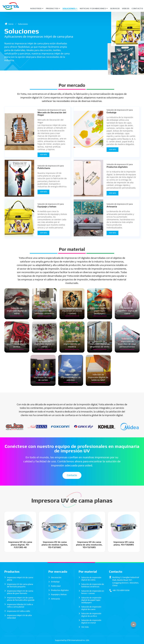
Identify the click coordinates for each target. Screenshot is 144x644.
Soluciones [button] (69, 8)
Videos (126, 8)
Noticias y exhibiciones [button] (93, 8)
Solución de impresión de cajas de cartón (43, 377)
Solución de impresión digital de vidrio (17, 311)
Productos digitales (121, 166)
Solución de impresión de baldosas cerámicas (44, 311)
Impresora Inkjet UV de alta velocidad (19, 617)
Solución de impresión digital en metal (44, 344)
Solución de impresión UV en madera (72, 344)
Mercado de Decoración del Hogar (52, 112)
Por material (72, 249)
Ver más (85, 627)
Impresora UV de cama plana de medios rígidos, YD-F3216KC (55, 545)
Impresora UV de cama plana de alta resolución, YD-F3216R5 (89, 545)
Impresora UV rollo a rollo (18, 611)
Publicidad (56, 586)
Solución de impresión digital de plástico (71, 377)
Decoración (56, 577)
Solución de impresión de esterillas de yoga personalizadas (127, 343)
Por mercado (72, 85)
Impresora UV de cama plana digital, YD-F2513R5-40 (20, 545)
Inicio (9, 24)
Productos (12, 572)
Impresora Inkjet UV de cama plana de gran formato (20, 592)
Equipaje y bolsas (52, 205)
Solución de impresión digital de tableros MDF (98, 377)
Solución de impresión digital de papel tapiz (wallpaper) (100, 309)
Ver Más (43, 155)
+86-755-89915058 (121, 590)
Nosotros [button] (36, 8)
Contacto (137, 8)
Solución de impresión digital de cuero (127, 311)
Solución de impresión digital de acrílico (17, 344)
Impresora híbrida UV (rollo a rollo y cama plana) (20, 606)
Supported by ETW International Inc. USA (72, 640)
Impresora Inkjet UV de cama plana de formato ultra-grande (21, 599)
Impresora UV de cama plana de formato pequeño (20, 585)
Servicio (115, 8)
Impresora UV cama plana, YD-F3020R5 (124, 543)
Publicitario (52, 167)
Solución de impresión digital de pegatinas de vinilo (100, 344)
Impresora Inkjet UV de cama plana (20, 579)
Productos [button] (52, 8)
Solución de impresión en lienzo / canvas (72, 311)
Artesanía (121, 205)
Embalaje (121, 111)
